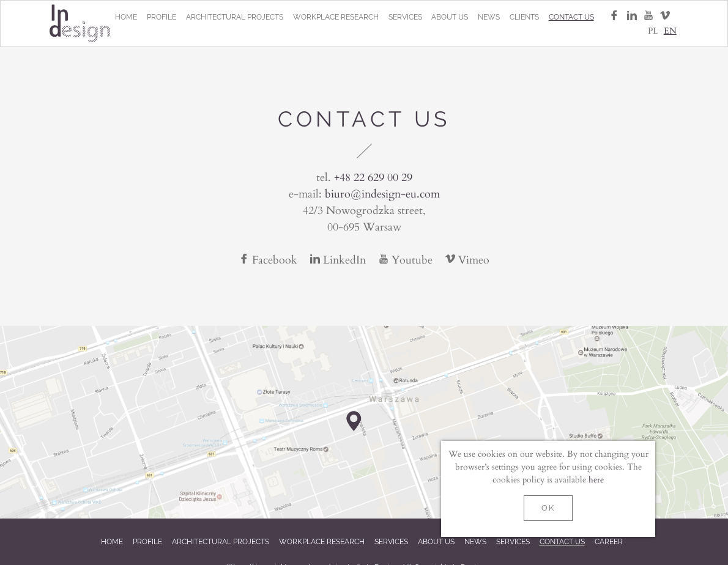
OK (548, 508)
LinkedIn (340, 259)
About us (450, 17)
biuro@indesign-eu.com (382, 193)
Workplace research (336, 17)
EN (670, 30)
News (489, 17)
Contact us (571, 17)
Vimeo (467, 259)
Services (405, 17)
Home (126, 17)
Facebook (270, 259)
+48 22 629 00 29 (373, 177)
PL (653, 30)
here (596, 479)
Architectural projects (235, 17)
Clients (524, 17)
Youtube (407, 259)
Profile (162, 17)
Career (609, 542)
